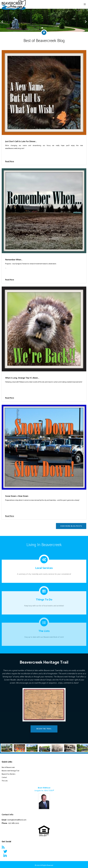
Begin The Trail (44, 729)
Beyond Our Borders (9, 774)
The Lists (5, 781)
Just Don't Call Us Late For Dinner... (21, 142)
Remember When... (14, 260)
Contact (4, 777)
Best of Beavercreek (8, 767)
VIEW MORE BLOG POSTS (71, 526)
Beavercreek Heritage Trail (10, 771)
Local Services (44, 566)
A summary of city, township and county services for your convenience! (44, 572)
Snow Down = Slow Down (17, 496)
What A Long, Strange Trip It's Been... (22, 378)
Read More (10, 162)
